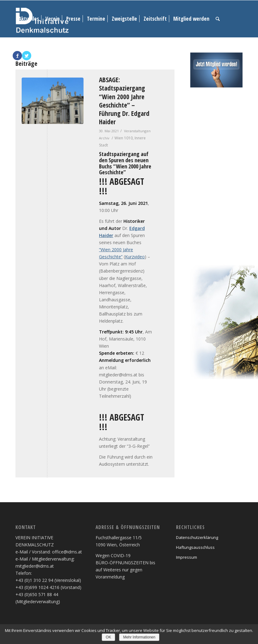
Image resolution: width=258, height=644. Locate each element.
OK (108, 637)
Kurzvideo (135, 257)
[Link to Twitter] (27, 56)
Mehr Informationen (139, 637)
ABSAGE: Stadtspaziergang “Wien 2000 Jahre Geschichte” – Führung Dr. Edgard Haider (124, 101)
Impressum (187, 557)
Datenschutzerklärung (197, 537)
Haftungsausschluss (195, 547)
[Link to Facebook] (17, 56)
